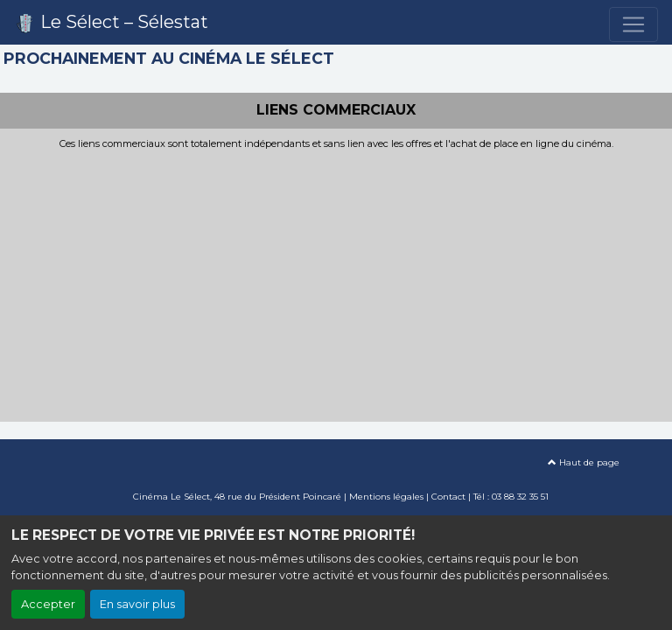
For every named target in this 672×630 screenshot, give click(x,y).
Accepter (48, 604)
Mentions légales (386, 497)
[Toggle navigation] (633, 24)
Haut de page (584, 462)
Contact (448, 497)
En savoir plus (137, 604)
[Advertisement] (336, 281)
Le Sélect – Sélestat (111, 23)
